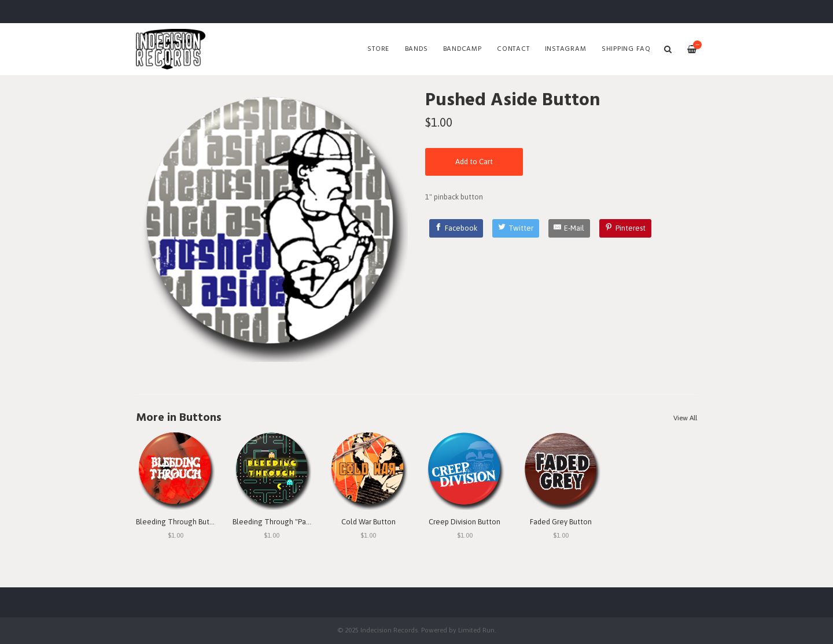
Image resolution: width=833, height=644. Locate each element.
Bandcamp (462, 49)
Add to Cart (474, 162)
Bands (417, 49)
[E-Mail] (570, 228)
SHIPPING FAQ (626, 49)
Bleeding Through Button (178, 522)
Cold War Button (368, 522)
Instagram (566, 49)
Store (378, 49)
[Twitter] (516, 228)
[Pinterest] (625, 228)
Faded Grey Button (561, 522)
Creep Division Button (465, 522)
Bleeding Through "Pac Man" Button (292, 522)
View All (685, 418)
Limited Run (476, 630)
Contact (513, 49)
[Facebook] (456, 228)
